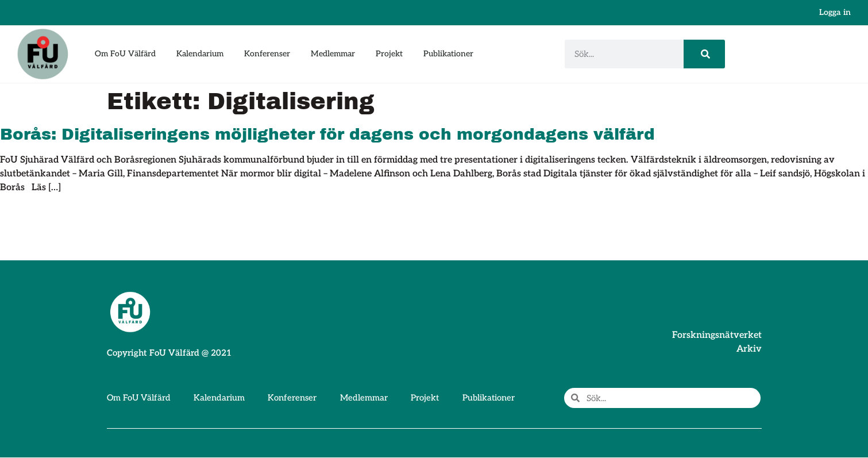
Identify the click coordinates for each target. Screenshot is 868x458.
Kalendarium (200, 54)
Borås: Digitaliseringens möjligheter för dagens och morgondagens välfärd (327, 134)
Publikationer (448, 54)
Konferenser (267, 54)
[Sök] (704, 54)
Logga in (835, 12)
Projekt (389, 54)
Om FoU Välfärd (125, 54)
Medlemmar (333, 54)
